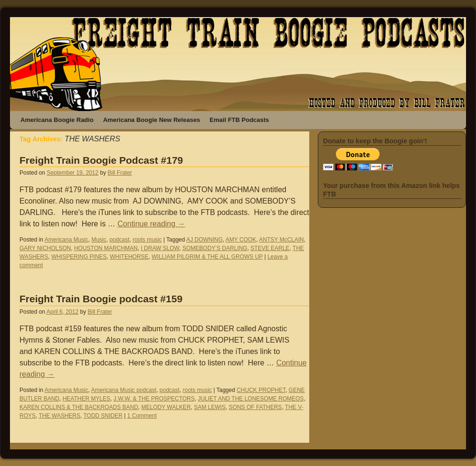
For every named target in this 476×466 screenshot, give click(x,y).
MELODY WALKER (166, 407)
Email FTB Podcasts (239, 120)
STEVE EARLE (270, 248)
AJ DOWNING (205, 240)
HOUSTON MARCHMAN (106, 248)
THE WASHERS (59, 416)
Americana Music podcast (124, 390)
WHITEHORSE (129, 257)
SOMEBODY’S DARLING (215, 248)
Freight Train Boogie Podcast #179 (101, 160)
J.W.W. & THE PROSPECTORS (154, 399)
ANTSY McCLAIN (281, 240)
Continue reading (151, 224)
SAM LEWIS (210, 407)
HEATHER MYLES (86, 399)
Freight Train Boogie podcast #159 (101, 299)
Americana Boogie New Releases (152, 120)
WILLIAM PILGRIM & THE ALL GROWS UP (207, 257)
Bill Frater (120, 173)
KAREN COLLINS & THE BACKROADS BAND (79, 407)
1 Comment (142, 416)
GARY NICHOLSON (45, 248)
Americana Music (67, 240)
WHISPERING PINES (79, 257)
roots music (147, 240)
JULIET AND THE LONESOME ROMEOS (251, 399)
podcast (119, 240)
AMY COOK (241, 240)
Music (99, 240)
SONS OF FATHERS (256, 407)
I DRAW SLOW (160, 248)
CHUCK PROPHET (261, 390)
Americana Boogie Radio (57, 120)
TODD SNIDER (103, 416)
